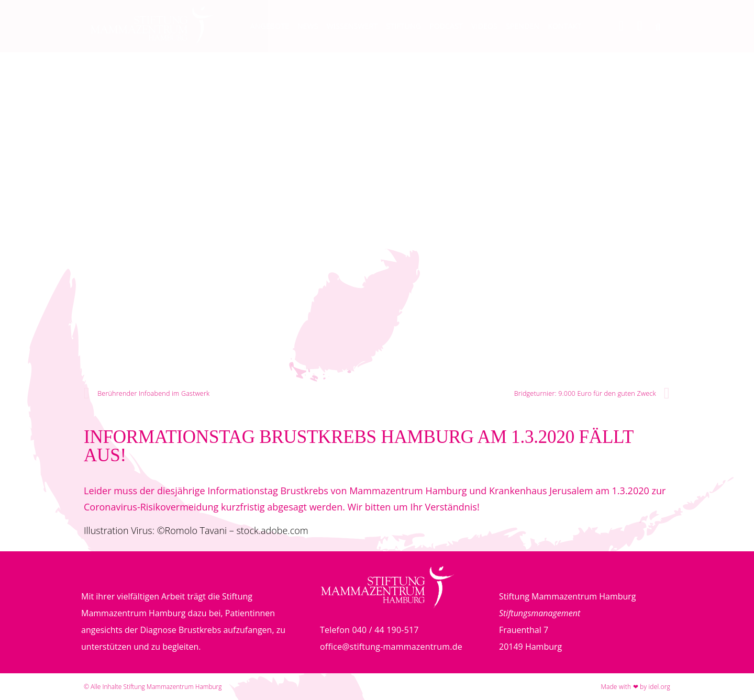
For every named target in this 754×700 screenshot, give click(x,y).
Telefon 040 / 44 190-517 (369, 630)
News (308, 26)
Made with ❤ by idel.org (635, 687)
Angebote (270, 26)
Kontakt (564, 26)
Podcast (446, 26)
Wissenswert (352, 26)
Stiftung (403, 26)
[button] (658, 27)
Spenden (523, 26)
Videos (484, 26)
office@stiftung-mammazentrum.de (391, 647)
